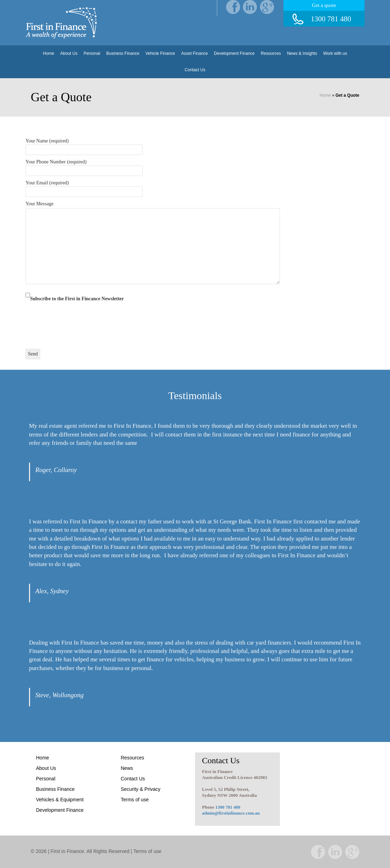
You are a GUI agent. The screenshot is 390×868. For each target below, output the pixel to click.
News (127, 768)
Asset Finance (195, 53)
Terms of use (135, 800)
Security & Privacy (141, 789)
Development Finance (234, 53)
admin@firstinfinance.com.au (231, 813)
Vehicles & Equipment (60, 800)
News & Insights (302, 53)
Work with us (335, 53)
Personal (92, 53)
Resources (271, 53)
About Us (69, 53)
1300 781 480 (228, 807)
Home (49, 53)
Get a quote (324, 5)
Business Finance (123, 53)
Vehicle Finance (160, 53)
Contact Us (195, 70)
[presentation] (79, 321)
